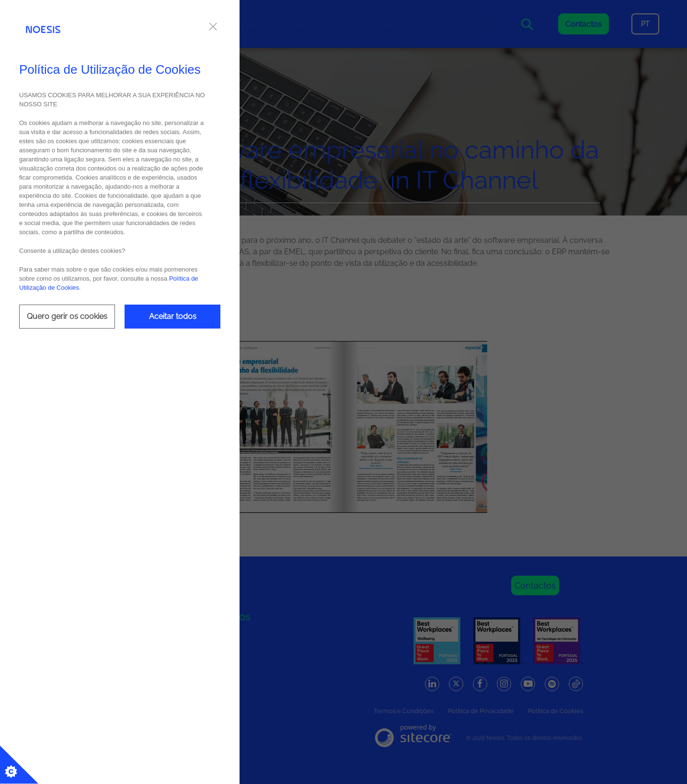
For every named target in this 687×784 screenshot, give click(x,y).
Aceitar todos (173, 316)
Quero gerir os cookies (67, 316)
